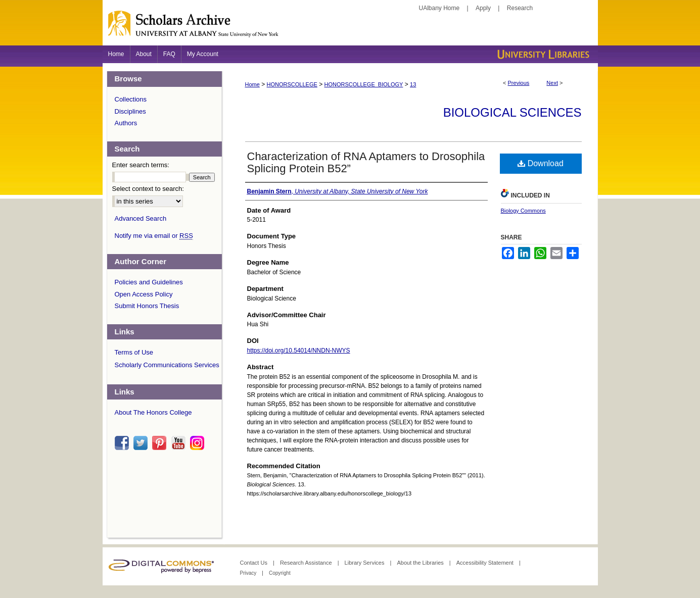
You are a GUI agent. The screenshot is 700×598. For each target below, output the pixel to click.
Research (520, 8)
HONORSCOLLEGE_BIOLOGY (364, 84)
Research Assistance (307, 563)
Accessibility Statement (486, 563)
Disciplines (130, 111)
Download (541, 163)
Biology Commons (523, 211)
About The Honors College (153, 412)
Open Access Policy (144, 294)
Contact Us (254, 563)
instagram (199, 443)
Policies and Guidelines (149, 282)
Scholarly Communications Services (167, 365)
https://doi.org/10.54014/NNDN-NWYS (299, 351)
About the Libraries (421, 563)
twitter (142, 443)
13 (413, 84)
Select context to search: (148, 189)
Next (552, 83)
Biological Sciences (512, 112)
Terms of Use (134, 352)
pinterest (161, 443)
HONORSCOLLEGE (292, 84)
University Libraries (542, 54)
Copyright (280, 573)
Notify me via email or (154, 236)
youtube (180, 443)
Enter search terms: (141, 165)
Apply (483, 8)
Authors (126, 123)
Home (252, 84)
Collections (131, 99)
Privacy (249, 573)
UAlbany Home (439, 8)
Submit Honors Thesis (147, 306)
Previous (519, 83)
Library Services (365, 563)
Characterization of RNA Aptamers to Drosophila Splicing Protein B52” (366, 162)
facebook (123, 443)
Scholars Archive (350, 28)
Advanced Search (141, 218)
